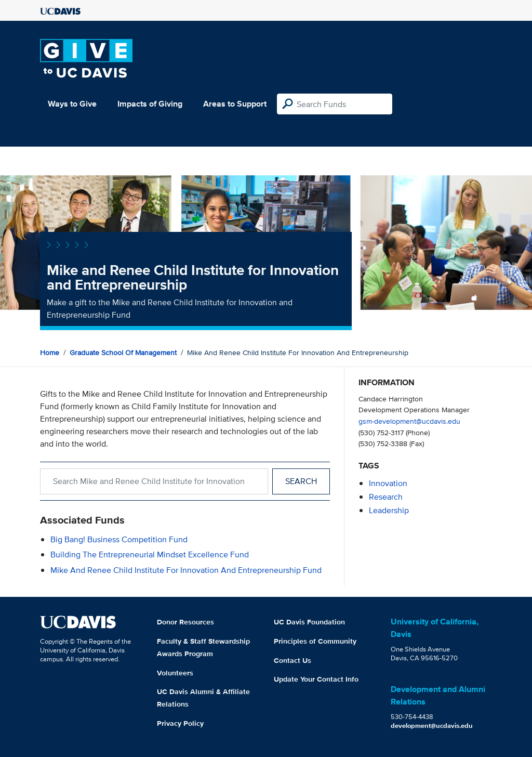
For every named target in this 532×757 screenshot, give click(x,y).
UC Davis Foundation (309, 622)
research (386, 497)
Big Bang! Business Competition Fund (119, 539)
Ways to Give (72, 104)
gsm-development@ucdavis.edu (409, 421)
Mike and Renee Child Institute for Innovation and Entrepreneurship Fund (186, 570)
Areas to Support (235, 104)
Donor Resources (185, 622)
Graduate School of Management (123, 353)
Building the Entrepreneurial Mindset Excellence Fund (150, 554)
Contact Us (292, 660)
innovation (388, 483)
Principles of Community (315, 641)
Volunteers (175, 673)
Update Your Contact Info (316, 679)
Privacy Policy (180, 723)
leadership (389, 510)
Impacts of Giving (150, 104)
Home (50, 353)
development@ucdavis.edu (432, 726)
